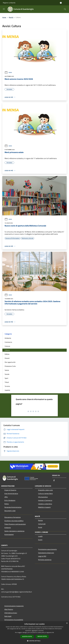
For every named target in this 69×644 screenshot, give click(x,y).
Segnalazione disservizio (46, 553)
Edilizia (7, 354)
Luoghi (40, 536)
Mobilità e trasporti (44, 507)
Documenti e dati (10, 511)
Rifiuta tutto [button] (42, 636)
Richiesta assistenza (45, 560)
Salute (7, 370)
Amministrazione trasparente (14, 606)
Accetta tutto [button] (27, 637)
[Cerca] (65, 9)
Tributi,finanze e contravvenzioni (15, 524)
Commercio (8, 342)
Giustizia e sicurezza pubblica (14, 521)
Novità (11, 17)
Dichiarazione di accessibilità (14, 620)
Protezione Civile (10, 366)
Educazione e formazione (13, 517)
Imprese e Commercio (45, 500)
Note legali (8, 616)
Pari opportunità (10, 362)
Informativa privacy (11, 613)
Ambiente (8, 338)
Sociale (7, 374)
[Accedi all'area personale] (61, 3)
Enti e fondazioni (10, 500)
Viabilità (7, 390)
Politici (7, 504)
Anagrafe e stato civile (45, 490)
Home (4, 17)
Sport (6, 378)
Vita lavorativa (43, 497)
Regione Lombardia (9, 3)
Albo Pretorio (9, 609)
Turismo (7, 386)
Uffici (6, 497)
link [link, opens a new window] (53, 632)
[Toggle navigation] (4, 9)
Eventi (40, 540)
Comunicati (42, 524)
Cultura (7, 350)
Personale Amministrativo (13, 507)
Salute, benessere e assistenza (14, 531)
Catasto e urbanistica (45, 504)
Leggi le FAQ (42, 556)
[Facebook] (54, 481)
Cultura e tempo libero (45, 493)
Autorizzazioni (9, 534)
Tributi (7, 382)
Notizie (40, 520)
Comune (7, 346)
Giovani (7, 358)
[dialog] (34, 633)
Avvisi (8, 72)
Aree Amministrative (11, 493)
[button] (34, 641)
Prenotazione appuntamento (47, 549)
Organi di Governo (10, 490)
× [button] (67, 623)
